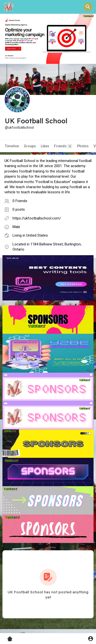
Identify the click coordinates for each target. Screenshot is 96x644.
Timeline (12, 146)
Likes (45, 146)
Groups (30, 146)
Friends (63, 146)
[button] (88, 7)
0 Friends (20, 201)
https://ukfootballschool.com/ (37, 218)
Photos (83, 146)
